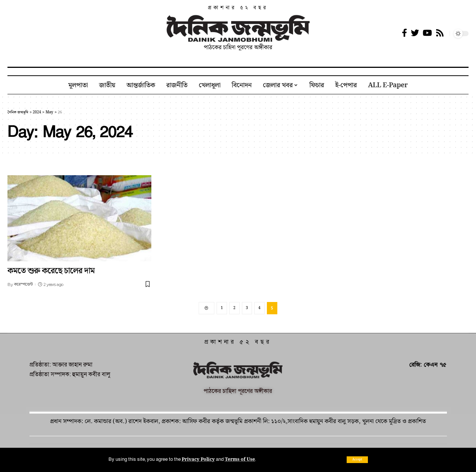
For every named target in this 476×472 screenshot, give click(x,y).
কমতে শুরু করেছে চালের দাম (51, 271)
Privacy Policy (199, 459)
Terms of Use (241, 459)
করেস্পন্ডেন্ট (23, 284)
